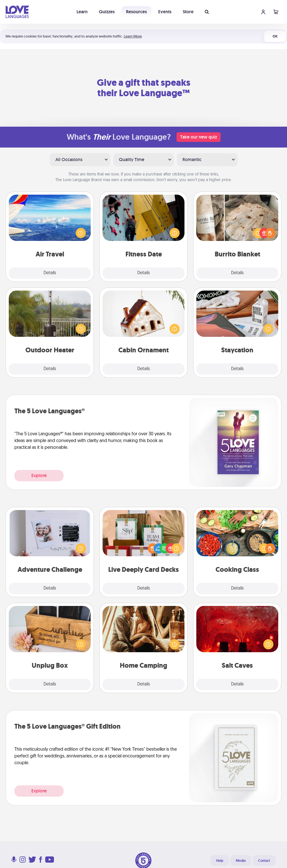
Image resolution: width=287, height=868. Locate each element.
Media (241, 861)
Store (188, 12)
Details (50, 273)
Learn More (133, 36)
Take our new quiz (199, 137)
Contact (264, 861)
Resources (136, 12)
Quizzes (107, 12)
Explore (39, 475)
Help (220, 861)
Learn (82, 12)
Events (165, 12)
